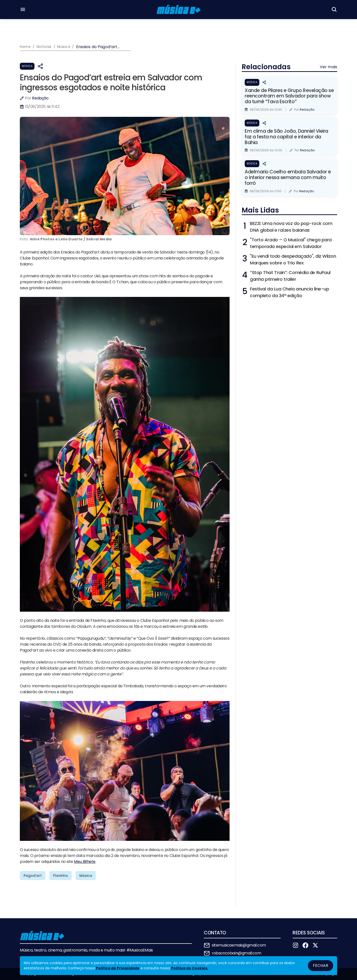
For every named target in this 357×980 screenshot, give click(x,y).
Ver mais (328, 67)
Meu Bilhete (85, 862)
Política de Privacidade (118, 968)
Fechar (321, 965)
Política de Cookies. (190, 968)
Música (27, 66)
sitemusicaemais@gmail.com (239, 945)
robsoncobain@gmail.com (236, 953)
